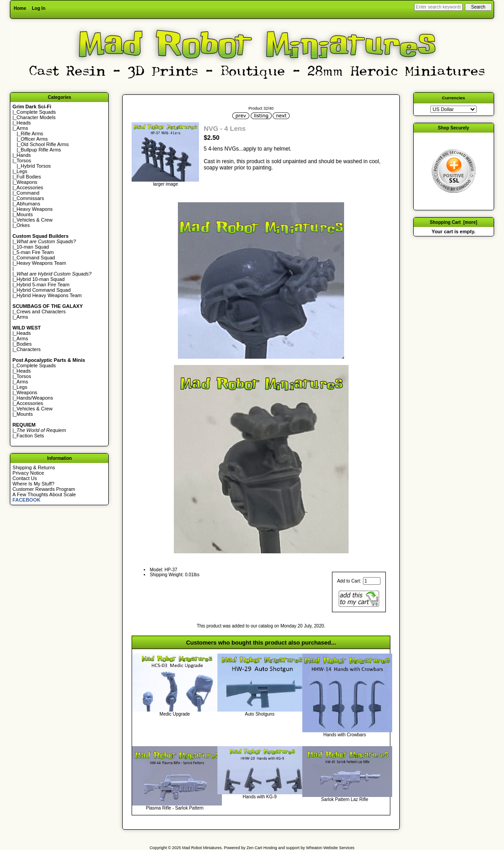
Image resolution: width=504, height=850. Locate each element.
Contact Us (25, 478)
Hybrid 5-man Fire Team (43, 285)
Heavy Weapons (35, 209)
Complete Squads (36, 112)
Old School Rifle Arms (45, 144)
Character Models (36, 117)
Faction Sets (30, 436)
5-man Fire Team (35, 252)
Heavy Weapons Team (41, 263)
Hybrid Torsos (36, 166)
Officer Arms (34, 139)
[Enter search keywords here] (438, 7)
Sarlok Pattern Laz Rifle (345, 799)
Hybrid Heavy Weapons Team (49, 295)
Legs (22, 171)
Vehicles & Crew (35, 220)
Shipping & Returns (34, 467)
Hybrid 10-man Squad (41, 279)
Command (28, 193)
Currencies (454, 98)
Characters (29, 349)
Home (20, 8)
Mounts (25, 214)
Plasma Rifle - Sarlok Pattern (175, 808)
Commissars (30, 198)
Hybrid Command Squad (44, 290)
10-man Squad (33, 247)
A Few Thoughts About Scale (44, 494)
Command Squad (36, 258)
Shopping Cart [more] (454, 222)
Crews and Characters (41, 312)
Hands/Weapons (35, 398)
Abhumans (29, 204)
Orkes (23, 225)
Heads (24, 123)
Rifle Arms (32, 134)
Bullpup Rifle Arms (41, 150)
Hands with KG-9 (260, 797)
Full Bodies (29, 177)
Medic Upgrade (175, 714)
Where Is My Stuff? (33, 484)
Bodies (24, 344)
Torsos (24, 160)
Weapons (27, 182)
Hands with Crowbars (345, 735)
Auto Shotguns (260, 714)
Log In (39, 8)
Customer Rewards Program (44, 489)
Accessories (30, 187)
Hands (24, 155)
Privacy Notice (28, 473)
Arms (22, 317)
